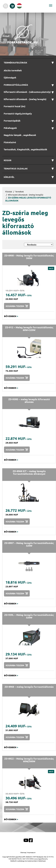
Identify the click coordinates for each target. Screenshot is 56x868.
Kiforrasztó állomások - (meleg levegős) (26, 195)
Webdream (42, 861)
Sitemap (23, 852)
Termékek (19, 192)
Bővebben (11, 316)
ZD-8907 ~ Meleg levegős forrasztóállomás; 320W (29, 544)
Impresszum (31, 852)
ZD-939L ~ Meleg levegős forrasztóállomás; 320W (29, 616)
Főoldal (9, 192)
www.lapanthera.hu (41, 859)
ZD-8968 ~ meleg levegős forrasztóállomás (29, 687)
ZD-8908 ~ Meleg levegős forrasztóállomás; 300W (29, 257)
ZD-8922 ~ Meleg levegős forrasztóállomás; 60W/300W (29, 760)
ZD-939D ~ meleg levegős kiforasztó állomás (29, 401)
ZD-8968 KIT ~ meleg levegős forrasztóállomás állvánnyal (29, 472)
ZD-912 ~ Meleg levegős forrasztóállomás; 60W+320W (29, 329)
